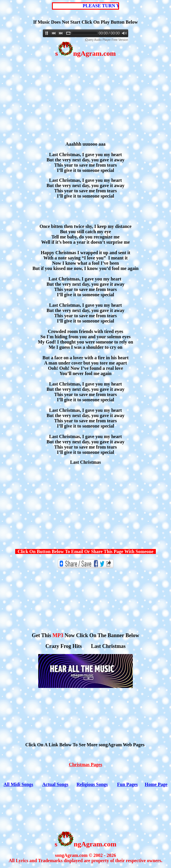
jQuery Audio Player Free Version (107, 40)
